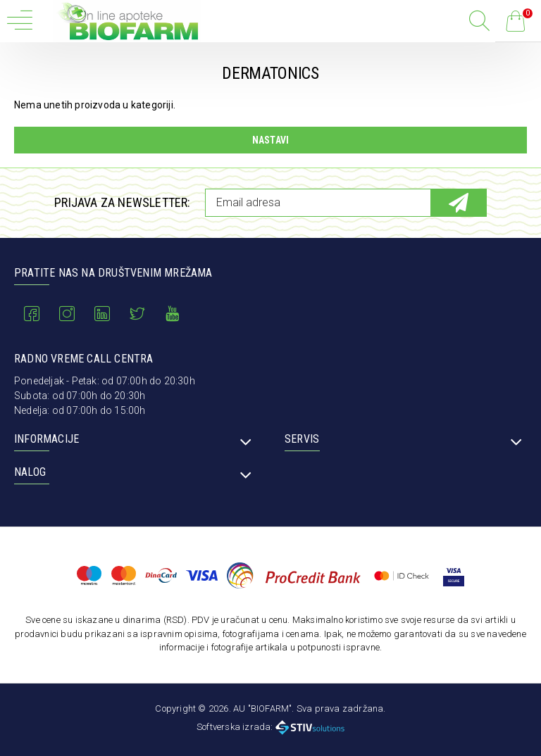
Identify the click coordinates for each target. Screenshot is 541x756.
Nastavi (270, 140)
